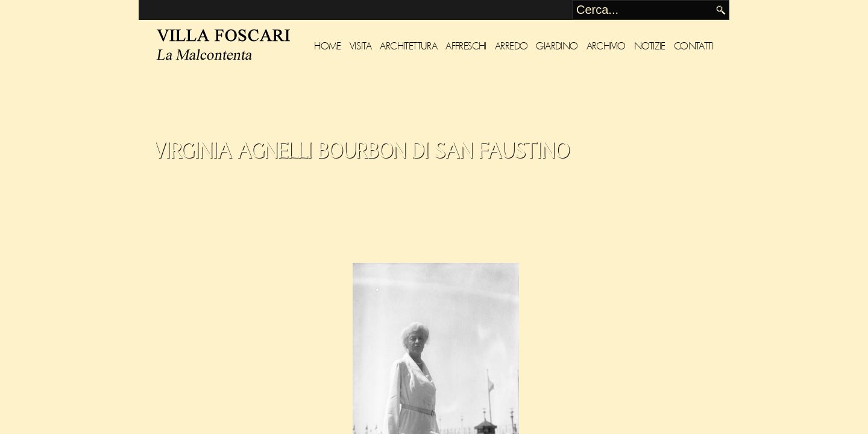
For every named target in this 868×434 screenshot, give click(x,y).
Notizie (650, 46)
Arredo (511, 46)
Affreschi (466, 46)
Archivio (606, 46)
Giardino (557, 46)
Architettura (408, 46)
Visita (360, 46)
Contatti (693, 46)
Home (328, 46)
